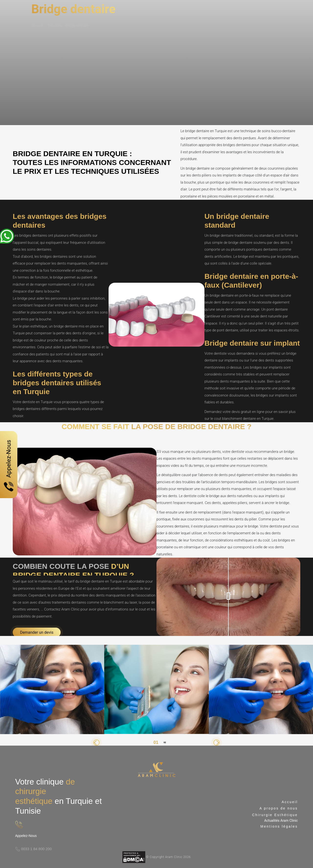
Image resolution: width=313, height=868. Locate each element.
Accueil (37, 26)
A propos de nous (279, 808)
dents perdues (244, 138)
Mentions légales (279, 826)
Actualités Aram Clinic (281, 821)
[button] (96, 743)
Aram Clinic (71, 609)
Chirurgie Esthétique (275, 815)
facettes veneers (26, 609)
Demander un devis (37, 632)
